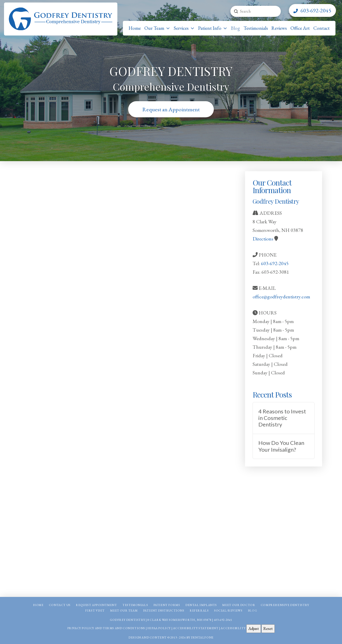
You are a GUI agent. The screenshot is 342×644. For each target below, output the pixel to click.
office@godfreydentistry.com (281, 297)
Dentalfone (202, 637)
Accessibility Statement (196, 628)
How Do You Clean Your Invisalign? (281, 446)
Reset (268, 629)
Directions (263, 239)
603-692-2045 (275, 263)
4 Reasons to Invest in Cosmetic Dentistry (282, 418)
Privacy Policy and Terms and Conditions (106, 628)
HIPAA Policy (159, 628)
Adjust (254, 629)
